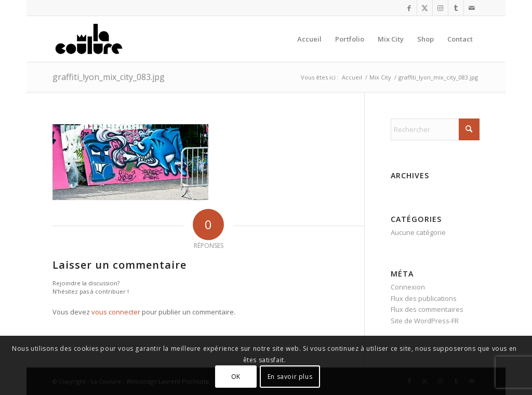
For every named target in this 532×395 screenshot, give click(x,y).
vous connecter (116, 312)
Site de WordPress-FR (425, 321)
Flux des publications (424, 298)
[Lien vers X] (425, 8)
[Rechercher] (435, 129)
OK (236, 377)
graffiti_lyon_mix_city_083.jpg (109, 77)
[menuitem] (309, 39)
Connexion (408, 287)
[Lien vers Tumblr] (456, 8)
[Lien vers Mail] (472, 8)
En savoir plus (290, 377)
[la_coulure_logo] (90, 39)
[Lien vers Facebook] (409, 8)
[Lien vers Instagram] (440, 8)
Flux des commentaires (427, 309)
